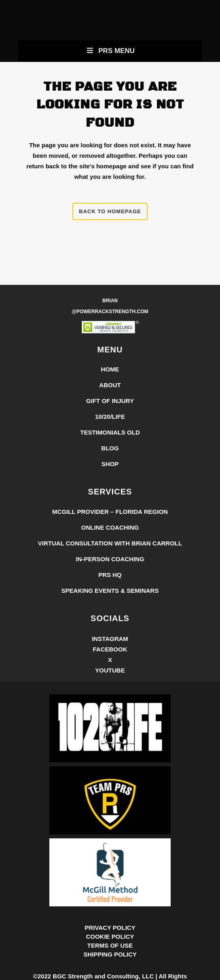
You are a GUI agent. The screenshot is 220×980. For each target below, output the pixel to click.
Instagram (110, 639)
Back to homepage (110, 211)
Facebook (110, 649)
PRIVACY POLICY (110, 928)
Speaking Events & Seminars (110, 591)
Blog (110, 448)
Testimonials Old (110, 432)
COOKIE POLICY (110, 937)
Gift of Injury (110, 401)
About (110, 385)
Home (110, 369)
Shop (110, 464)
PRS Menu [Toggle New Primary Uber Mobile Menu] (110, 51)
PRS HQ (110, 575)
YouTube (110, 670)
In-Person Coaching (110, 559)
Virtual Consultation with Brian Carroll (110, 543)
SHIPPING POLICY (110, 954)
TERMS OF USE (110, 945)
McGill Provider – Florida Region (110, 512)
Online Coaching (110, 527)
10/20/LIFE (110, 417)
